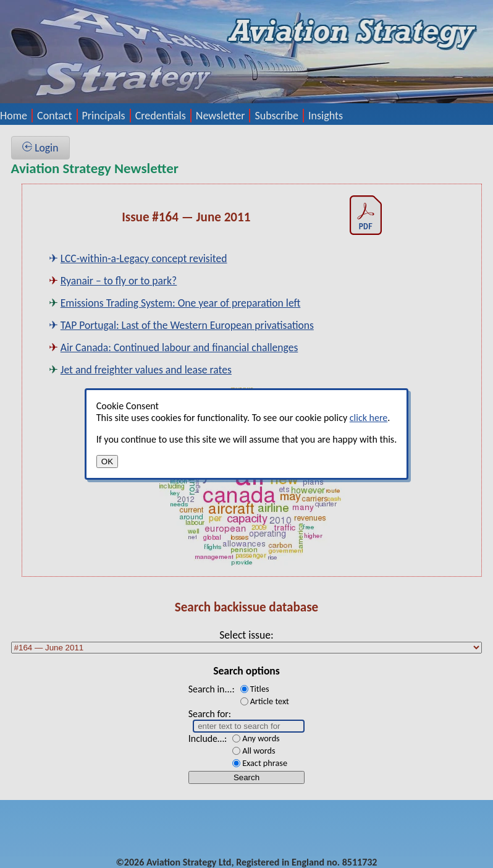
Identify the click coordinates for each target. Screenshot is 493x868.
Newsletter (221, 116)
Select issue (245, 635)
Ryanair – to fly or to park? (119, 281)
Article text (270, 701)
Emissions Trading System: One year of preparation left (181, 303)
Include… (206, 738)
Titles (260, 689)
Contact (54, 116)
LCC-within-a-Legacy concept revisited (144, 258)
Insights (326, 116)
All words (259, 751)
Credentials (161, 116)
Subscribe (276, 116)
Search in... (210, 689)
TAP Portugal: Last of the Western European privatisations (187, 325)
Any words (261, 738)
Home (14, 116)
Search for (209, 714)
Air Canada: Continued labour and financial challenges (179, 347)
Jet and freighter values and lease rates (146, 370)
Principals (104, 116)
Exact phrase (265, 763)
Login (40, 148)
